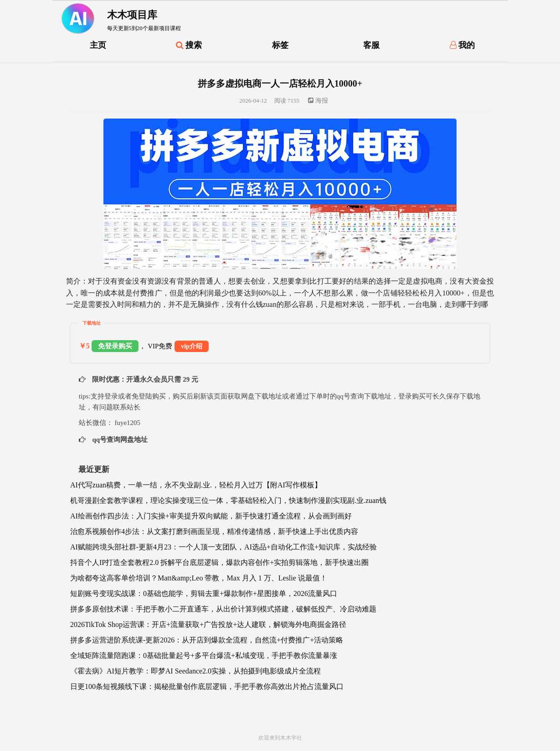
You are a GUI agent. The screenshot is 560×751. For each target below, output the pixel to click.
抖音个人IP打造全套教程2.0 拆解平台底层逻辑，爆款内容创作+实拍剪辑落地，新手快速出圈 (219, 562)
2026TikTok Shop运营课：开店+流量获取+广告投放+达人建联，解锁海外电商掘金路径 (208, 624)
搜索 (189, 45)
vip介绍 (192, 346)
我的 (462, 45)
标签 (280, 45)
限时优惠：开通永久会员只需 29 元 (144, 379)
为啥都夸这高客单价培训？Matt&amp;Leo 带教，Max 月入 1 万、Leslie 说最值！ (199, 578)
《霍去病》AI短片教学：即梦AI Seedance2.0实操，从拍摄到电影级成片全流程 (195, 671)
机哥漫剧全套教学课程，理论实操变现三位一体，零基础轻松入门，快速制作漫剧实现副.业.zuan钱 (228, 500)
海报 (318, 101)
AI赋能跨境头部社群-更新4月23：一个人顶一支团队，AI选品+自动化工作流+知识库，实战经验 (223, 547)
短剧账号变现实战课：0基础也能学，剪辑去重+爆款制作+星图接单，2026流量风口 (204, 593)
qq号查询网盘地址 (119, 440)
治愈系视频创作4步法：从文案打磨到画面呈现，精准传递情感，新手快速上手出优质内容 (214, 531)
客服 (371, 45)
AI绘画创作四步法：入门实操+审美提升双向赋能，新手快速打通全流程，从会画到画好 (211, 516)
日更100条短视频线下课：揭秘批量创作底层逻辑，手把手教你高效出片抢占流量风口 (207, 686)
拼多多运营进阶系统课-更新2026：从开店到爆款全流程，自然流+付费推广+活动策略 (207, 640)
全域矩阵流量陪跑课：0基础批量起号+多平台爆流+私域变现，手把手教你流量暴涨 (204, 655)
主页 (98, 45)
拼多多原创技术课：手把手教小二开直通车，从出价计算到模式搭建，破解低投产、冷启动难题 (223, 609)
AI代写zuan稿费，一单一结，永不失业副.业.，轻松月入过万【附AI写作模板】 (196, 485)
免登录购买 (115, 346)
